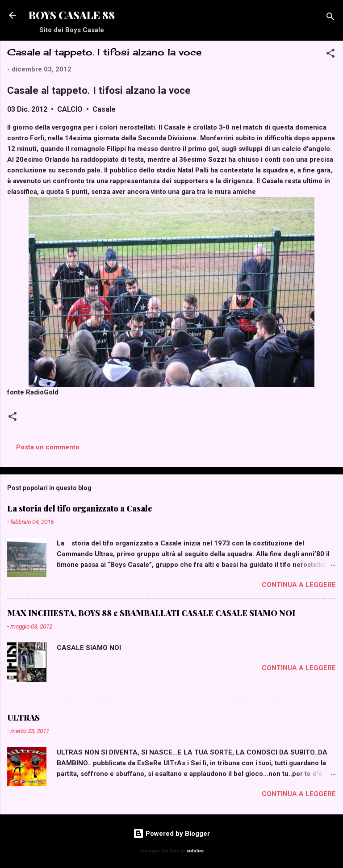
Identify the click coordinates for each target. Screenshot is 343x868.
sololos (195, 851)
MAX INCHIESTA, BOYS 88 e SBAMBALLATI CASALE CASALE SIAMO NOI (151, 613)
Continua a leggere (299, 585)
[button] (330, 55)
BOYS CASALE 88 (72, 15)
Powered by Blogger (171, 834)
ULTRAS (23, 717)
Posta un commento (48, 447)
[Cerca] (330, 18)
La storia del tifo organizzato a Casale (80, 508)
